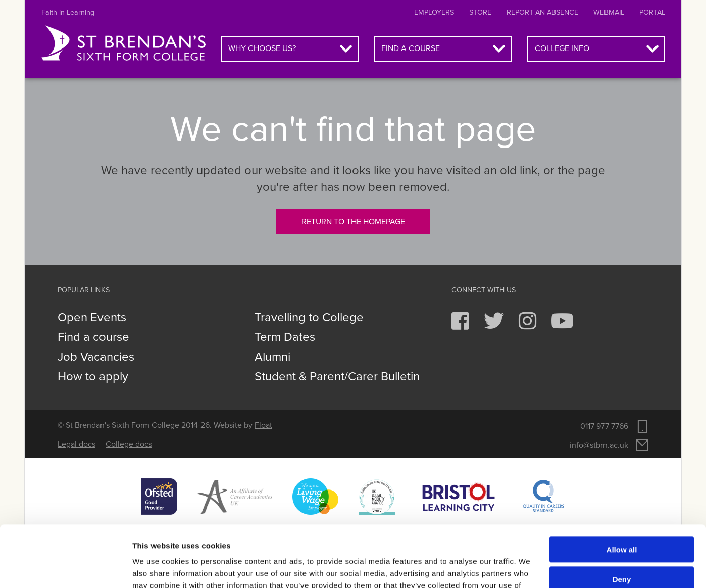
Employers (434, 12)
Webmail (609, 12)
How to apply (93, 377)
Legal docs (77, 444)
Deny (622, 522)
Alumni (272, 357)
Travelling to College (309, 318)
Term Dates (285, 337)
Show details (156, 568)
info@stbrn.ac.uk (599, 445)
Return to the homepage (353, 222)
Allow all (622, 492)
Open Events (92, 318)
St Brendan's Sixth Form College (123, 43)
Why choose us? (262, 48)
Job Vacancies (96, 357)
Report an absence (542, 12)
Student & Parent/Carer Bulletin (337, 377)
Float (263, 425)
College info (562, 48)
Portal (652, 12)
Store (480, 12)
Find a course (411, 48)
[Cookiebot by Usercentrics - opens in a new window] (65, 568)
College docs (129, 444)
